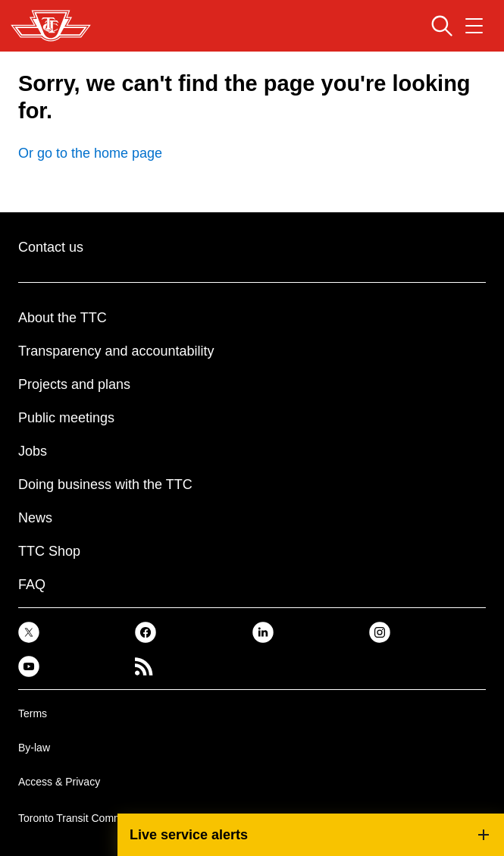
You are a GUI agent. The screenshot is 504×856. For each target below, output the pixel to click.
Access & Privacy (59, 782)
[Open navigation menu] (474, 26)
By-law (34, 748)
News (35, 518)
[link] (29, 631)
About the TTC (63, 318)
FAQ (32, 585)
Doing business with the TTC (105, 484)
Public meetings (66, 418)
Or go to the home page (90, 153)
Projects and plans (74, 384)
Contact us (51, 247)
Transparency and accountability (116, 351)
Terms (33, 713)
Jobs (33, 451)
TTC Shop (49, 551)
